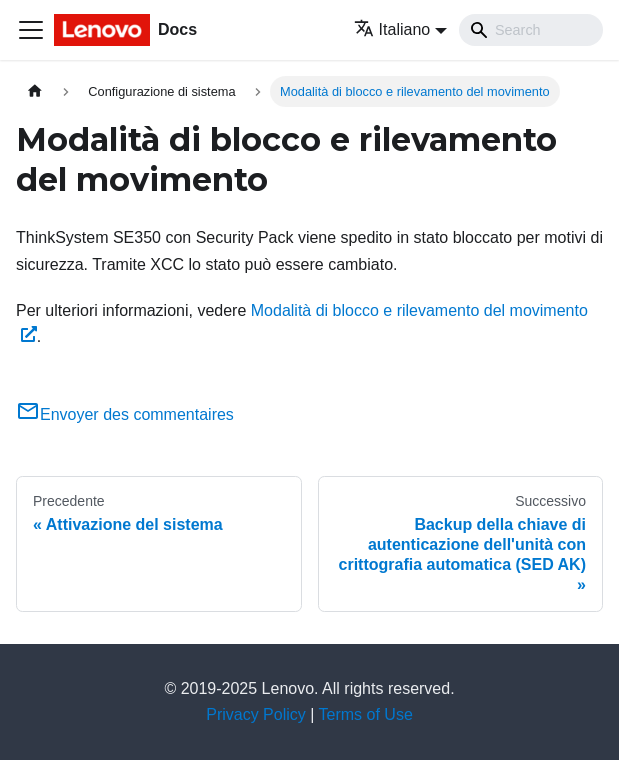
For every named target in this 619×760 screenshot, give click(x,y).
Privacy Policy (256, 714)
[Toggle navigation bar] (31, 30)
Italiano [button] (392, 29)
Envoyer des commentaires (125, 414)
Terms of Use (366, 714)
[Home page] (35, 91)
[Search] (531, 30)
